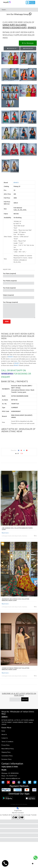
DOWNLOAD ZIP (12, 48)
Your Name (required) (19, 275)
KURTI (12, 25)
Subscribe (25, 699)
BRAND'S (7, 28)
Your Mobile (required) (19, 282)
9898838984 (7, 374)
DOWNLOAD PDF (28, 48)
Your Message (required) (19, 310)
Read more (5, 533)
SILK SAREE (21, 25)
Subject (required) (19, 297)
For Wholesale (28, 43)
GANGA (6, 25)
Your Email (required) (19, 289)
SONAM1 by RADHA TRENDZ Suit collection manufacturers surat (15, 669)
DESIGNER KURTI (19, 28)
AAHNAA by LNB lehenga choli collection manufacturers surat (15, 600)
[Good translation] (15, 818)
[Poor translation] (21, 818)
